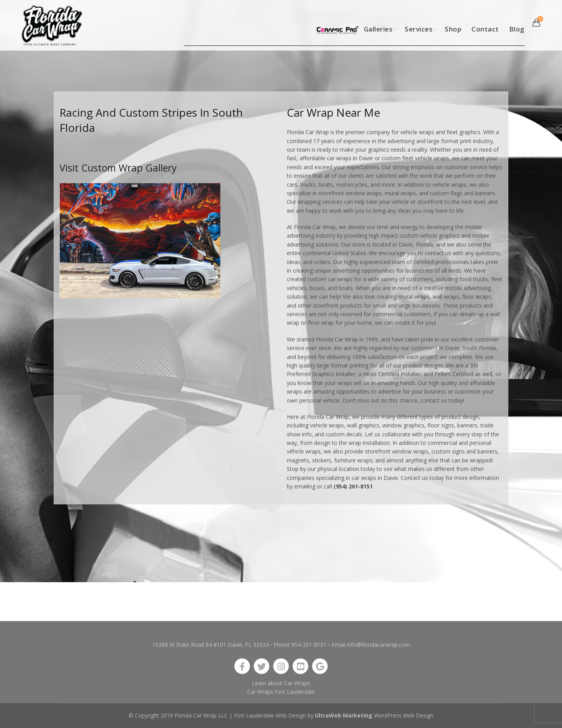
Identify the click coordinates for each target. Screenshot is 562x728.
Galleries (378, 29)
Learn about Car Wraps (281, 683)
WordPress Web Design (404, 715)
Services (419, 29)
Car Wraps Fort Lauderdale (281, 692)
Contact (485, 29)
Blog (517, 29)
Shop (453, 29)
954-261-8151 (309, 645)
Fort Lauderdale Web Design (270, 715)
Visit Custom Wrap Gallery (118, 168)
